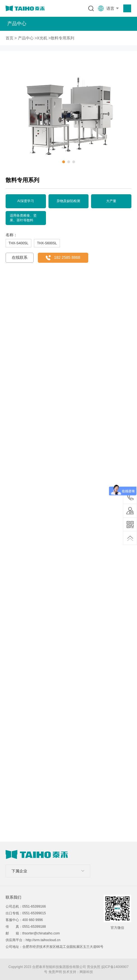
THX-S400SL (19, 243)
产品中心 (26, 38)
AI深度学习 (26, 201)
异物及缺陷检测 (68, 201)
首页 (10, 38)
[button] (64, 162)
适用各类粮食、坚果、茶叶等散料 (23, 218)
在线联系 (20, 257)
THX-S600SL (47, 243)
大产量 (111, 201)
